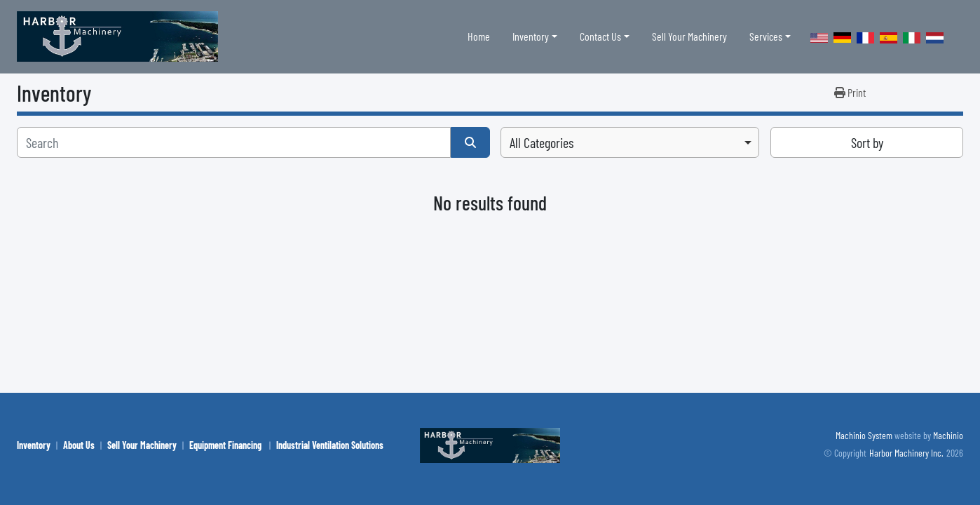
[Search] (234, 142)
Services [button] (766, 36)
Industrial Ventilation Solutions (330, 445)
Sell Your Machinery (689, 36)
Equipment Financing (226, 445)
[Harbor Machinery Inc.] (490, 444)
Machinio (948, 435)
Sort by (867, 142)
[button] (535, 36)
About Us (79, 445)
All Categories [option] (542, 142)
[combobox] (630, 142)
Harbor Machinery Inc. (906, 453)
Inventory (531, 36)
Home (479, 36)
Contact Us (600, 36)
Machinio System (864, 435)
